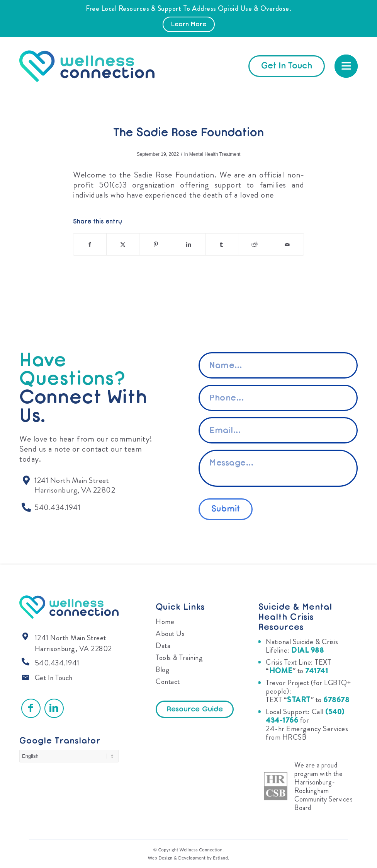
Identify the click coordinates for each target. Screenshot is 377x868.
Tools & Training (179, 657)
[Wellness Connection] (94, 66)
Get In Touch (54, 678)
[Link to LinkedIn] (54, 708)
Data (163, 645)
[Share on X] (123, 244)
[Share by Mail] (287, 244)
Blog (163, 669)
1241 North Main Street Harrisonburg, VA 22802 (73, 643)
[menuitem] (346, 66)
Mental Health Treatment (215, 154)
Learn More (189, 25)
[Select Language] (69, 756)
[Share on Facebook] (90, 244)
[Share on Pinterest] (156, 244)
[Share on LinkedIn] (188, 244)
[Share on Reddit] (255, 244)
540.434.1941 (57, 663)
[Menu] (346, 66)
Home (165, 622)
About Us (170, 634)
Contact (168, 681)
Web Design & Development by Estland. (189, 858)
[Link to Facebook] (31, 708)
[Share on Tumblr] (222, 244)
